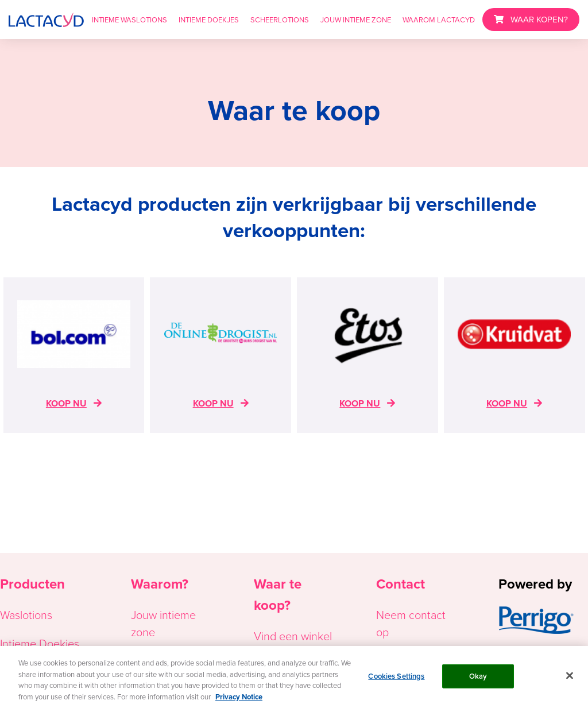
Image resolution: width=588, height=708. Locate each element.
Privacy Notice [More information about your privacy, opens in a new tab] (239, 699)
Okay (478, 678)
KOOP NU (66, 403)
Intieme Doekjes (40, 643)
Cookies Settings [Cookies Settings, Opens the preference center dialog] (396, 678)
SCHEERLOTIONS (280, 20)
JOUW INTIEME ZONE (356, 20)
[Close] (570, 678)
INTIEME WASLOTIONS (129, 20)
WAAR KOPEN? (539, 19)
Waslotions (26, 614)
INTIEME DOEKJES (209, 20)
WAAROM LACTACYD (439, 20)
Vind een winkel (293, 636)
